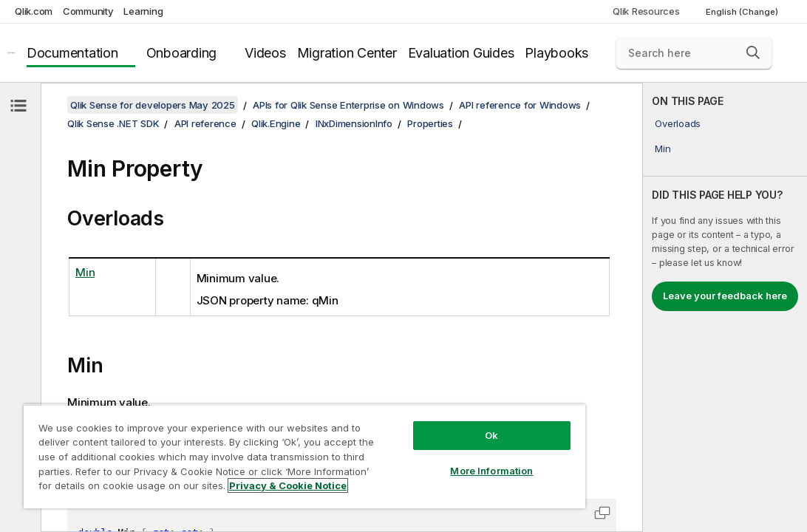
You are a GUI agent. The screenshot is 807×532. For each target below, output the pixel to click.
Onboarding (182, 53)
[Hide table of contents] (18, 106)
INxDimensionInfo (354, 123)
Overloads (678, 123)
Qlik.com (34, 11)
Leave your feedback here (725, 296)
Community (88, 11)
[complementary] (725, 307)
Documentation (72, 53)
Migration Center (347, 53)
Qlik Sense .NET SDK (113, 123)
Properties (430, 123)
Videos (265, 53)
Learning (143, 11)
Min (663, 149)
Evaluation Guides (461, 53)
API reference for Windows (520, 105)
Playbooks (556, 53)
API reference (205, 123)
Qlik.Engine (276, 123)
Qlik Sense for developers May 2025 (153, 105)
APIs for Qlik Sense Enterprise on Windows (348, 105)
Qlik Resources (646, 11)
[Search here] (694, 53)
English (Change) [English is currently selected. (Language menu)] (743, 12)
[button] (753, 52)
